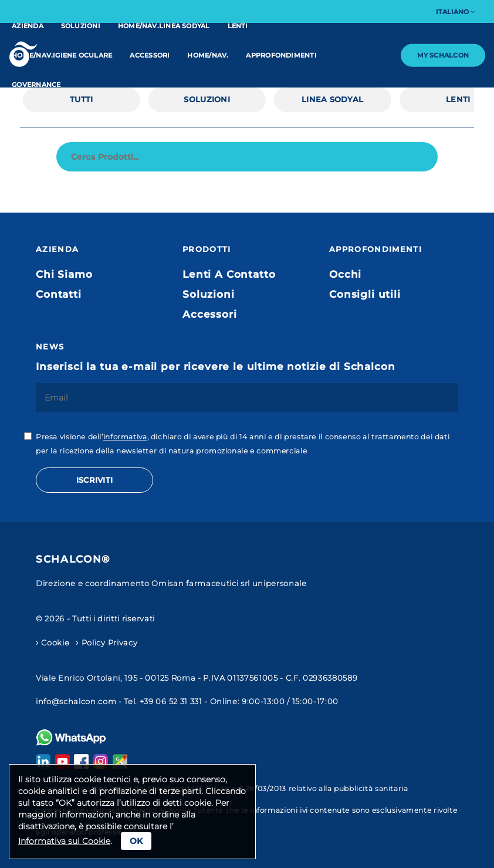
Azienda (28, 26)
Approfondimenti (281, 55)
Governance (36, 85)
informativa (125, 437)
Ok (136, 841)
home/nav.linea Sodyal (164, 26)
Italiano (455, 12)
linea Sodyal (332, 99)
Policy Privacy (106, 642)
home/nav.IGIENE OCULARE (62, 55)
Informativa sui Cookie (64, 841)
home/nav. (208, 55)
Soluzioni (81, 26)
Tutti (81, 99)
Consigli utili (365, 294)
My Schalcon (443, 55)
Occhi (345, 274)
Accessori (150, 55)
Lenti (238, 26)
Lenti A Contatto (229, 274)
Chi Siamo (64, 274)
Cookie (53, 642)
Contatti (59, 294)
